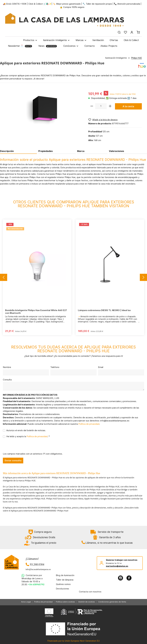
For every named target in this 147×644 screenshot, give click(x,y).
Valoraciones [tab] (116, 151)
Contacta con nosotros (90, 592)
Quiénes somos (63, 584)
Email (101, 367)
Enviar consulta (13, 460)
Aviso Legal (26, 602)
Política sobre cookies (65, 602)
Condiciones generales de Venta (112, 602)
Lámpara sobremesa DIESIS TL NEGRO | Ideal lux (104, 310)
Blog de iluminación (65, 575)
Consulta (7, 380)
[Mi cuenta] (132, 32)
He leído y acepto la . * (28, 436)
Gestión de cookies (87, 602)
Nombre (7, 367)
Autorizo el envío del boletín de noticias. (26, 430)
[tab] (18, 151)
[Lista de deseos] (125, 32)
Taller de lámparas (65, 580)
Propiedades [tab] (46, 151)
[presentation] (25, 447)
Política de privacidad (89, 424)
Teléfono (55, 367)
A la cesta (128, 106)
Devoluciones (63, 589)
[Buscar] (119, 32)
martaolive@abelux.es (117, 566)
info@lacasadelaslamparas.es (37, 569)
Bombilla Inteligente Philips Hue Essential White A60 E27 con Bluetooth (36, 312)
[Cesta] (138, 32)
